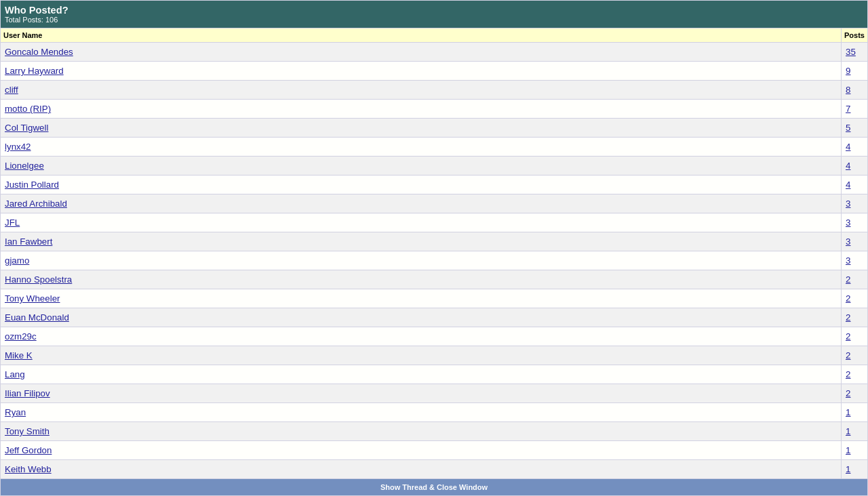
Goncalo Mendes (39, 52)
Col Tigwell (26, 128)
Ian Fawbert (28, 242)
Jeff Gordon (28, 450)
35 (851, 52)
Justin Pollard (32, 185)
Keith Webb (28, 469)
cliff (12, 90)
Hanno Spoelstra (38, 280)
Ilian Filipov (27, 393)
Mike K (19, 355)
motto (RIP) (28, 109)
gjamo (17, 261)
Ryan (15, 412)
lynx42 (18, 147)
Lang (15, 374)
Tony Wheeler (33, 298)
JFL (12, 223)
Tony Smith (27, 431)
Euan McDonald (37, 317)
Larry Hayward (34, 71)
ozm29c (21, 336)
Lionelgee (24, 166)
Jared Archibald (36, 204)
